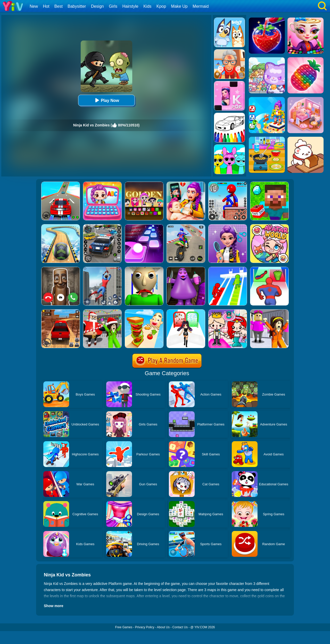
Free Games (124, 627)
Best (59, 6)
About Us (163, 627)
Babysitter (77, 6)
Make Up (179, 6)
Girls (113, 6)
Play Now (106, 100)
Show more (53, 606)
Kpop (161, 6)
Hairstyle (130, 6)
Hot (46, 6)
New (34, 6)
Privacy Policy (145, 627)
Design (97, 6)
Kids (147, 6)
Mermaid (201, 6)
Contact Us (180, 627)
